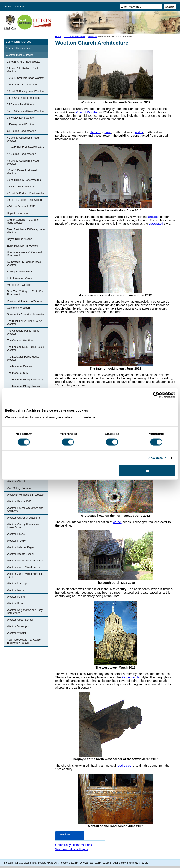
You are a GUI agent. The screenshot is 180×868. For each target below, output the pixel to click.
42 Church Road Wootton (22, 154)
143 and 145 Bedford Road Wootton (22, 70)
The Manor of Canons (19, 366)
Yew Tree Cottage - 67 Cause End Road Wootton (24, 641)
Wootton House (16, 534)
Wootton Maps (15, 590)
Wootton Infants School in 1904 (25, 561)
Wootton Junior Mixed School (24, 567)
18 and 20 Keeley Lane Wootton (25, 91)
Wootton (92, 36)
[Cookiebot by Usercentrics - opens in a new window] (156, 395)
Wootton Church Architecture (23, 518)
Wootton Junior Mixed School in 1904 (25, 575)
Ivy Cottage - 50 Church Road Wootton (24, 263)
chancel (95, 132)
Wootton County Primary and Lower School (24, 526)
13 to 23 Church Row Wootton (24, 62)
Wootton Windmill (17, 633)
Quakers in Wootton (18, 308)
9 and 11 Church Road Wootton (25, 200)
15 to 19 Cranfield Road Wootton (26, 78)
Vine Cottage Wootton (20, 488)
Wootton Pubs (15, 603)
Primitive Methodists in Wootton (25, 301)
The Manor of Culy (18, 373)
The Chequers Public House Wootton (23, 332)
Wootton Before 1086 (19, 501)
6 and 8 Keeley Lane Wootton (24, 180)
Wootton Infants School (20, 554)
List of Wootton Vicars (19, 278)
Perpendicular (131, 677)
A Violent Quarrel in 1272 (21, 207)
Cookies (21, 7)
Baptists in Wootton (18, 213)
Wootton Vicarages (18, 626)
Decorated (156, 224)
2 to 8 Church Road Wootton (23, 98)
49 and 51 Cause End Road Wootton (23, 162)
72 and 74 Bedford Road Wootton (26, 193)
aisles (139, 132)
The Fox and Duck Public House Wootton (25, 349)
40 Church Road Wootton (22, 131)
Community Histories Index (74, 845)
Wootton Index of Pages (20, 55)
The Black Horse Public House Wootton (25, 323)
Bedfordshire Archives (19, 42)
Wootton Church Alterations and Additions (25, 510)
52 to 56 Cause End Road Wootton (22, 172)
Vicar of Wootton (87, 112)
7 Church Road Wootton (21, 187)
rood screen (125, 766)
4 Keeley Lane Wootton (20, 124)
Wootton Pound (16, 597)
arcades (154, 217)
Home (8, 7)
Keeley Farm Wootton (19, 272)
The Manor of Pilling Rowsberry (25, 380)
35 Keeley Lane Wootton (21, 118)
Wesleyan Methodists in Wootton (26, 495)
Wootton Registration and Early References (25, 612)
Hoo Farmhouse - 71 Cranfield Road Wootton (24, 254)
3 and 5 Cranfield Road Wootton (25, 111)
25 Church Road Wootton (22, 105)
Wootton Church (16, 482)
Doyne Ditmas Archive (20, 239)
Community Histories (75, 36)
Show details (157, 458)
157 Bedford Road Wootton (23, 85)
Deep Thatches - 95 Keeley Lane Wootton (26, 231)
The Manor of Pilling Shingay (23, 386)
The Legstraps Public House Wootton (23, 358)
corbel (117, 522)
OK (147, 471)
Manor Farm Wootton (19, 285)
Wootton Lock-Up (17, 584)
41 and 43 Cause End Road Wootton (23, 139)
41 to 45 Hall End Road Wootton (25, 147)
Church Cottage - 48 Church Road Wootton (23, 221)
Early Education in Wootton (23, 246)
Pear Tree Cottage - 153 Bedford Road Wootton (26, 293)
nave (108, 132)
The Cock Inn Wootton (20, 340)
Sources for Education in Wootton (26, 314)
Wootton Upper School (20, 620)
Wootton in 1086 (16, 541)
